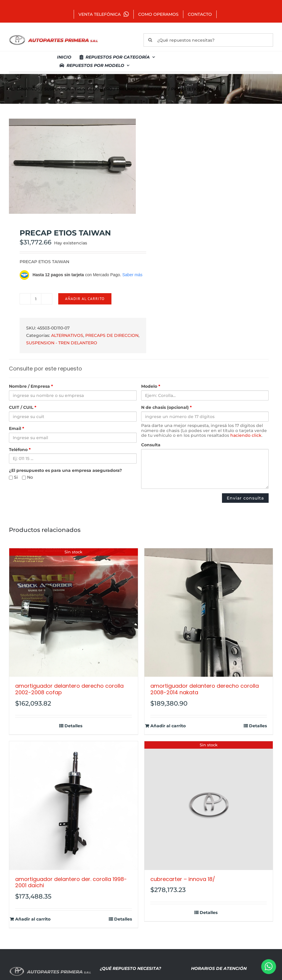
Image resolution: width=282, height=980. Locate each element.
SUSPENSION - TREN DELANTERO (62, 343)
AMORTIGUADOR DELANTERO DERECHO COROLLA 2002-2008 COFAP (69, 689)
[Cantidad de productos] (36, 299)
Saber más (132, 275)
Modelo (151, 386)
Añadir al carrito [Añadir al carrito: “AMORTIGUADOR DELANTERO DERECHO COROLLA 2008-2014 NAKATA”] (168, 726)
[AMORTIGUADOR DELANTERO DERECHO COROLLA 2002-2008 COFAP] (74, 613)
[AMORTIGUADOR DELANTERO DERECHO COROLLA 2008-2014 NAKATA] (209, 613)
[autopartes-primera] (53, 36)
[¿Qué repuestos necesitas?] (208, 40)
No (27, 477)
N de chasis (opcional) (166, 407)
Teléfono (20, 450)
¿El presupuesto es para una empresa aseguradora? (65, 471)
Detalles (73, 726)
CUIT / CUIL (23, 407)
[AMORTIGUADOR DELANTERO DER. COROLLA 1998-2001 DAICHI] (74, 806)
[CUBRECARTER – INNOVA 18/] (209, 806)
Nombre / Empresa (31, 386)
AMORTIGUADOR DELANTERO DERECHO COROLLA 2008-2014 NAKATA (205, 689)
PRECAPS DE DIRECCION (112, 335)
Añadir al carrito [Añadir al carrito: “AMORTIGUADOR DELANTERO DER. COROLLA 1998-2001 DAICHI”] (33, 919)
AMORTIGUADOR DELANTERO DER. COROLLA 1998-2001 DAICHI (71, 882)
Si (13, 477)
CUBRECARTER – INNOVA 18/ (183, 879)
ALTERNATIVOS (67, 335)
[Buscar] (150, 40)
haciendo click (246, 435)
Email (16, 429)
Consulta (151, 445)
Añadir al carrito (85, 299)
